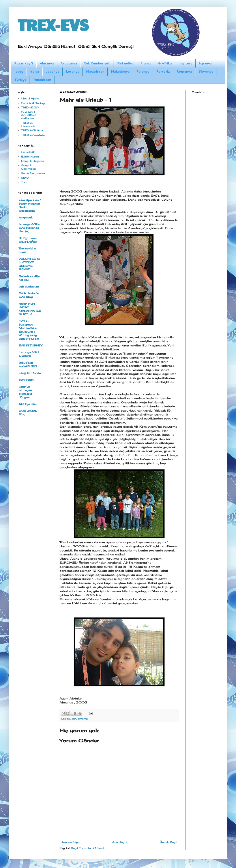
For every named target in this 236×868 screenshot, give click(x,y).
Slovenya (206, 71)
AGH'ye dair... (28, 404)
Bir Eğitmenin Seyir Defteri (28, 240)
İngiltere (185, 63)
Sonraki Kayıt (70, 842)
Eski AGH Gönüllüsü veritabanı (29, 115)
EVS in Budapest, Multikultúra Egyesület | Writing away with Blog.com (29, 330)
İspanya (205, 63)
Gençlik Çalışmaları (28, 167)
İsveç (19, 71)
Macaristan (95, 71)
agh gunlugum (29, 287)
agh (74, 719)
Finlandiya (125, 63)
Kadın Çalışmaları (33, 173)
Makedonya (120, 71)
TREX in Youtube (33, 135)
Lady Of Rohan (30, 373)
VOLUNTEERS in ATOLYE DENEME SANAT (29, 264)
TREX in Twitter (32, 130)
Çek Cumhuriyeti (97, 63)
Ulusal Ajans (30, 98)
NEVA (25, 178)
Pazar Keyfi (24, 63)
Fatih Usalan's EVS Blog (29, 295)
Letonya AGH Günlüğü (29, 354)
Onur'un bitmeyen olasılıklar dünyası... (25, 392)
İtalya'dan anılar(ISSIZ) (28, 364)
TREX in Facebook (28, 124)
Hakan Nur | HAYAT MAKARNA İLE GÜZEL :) (30, 309)
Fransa (146, 63)
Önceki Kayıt (169, 842)
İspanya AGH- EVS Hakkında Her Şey (29, 228)
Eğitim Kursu (30, 157)
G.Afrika (165, 63)
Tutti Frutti (26, 380)
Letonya (73, 71)
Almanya (47, 63)
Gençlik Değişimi (32, 161)
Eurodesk (28, 152)
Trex (24, 182)
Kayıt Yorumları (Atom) (87, 848)
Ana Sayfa (120, 842)
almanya (83, 719)
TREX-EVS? (30, 107)
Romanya (184, 71)
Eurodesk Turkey (33, 103)
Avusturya (69, 63)
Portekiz (163, 71)
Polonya (143, 71)
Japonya (52, 71)
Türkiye (20, 80)
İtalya (34, 71)
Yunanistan (42, 80)
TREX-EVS (53, 24)
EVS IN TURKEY (30, 345)
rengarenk (26, 217)
